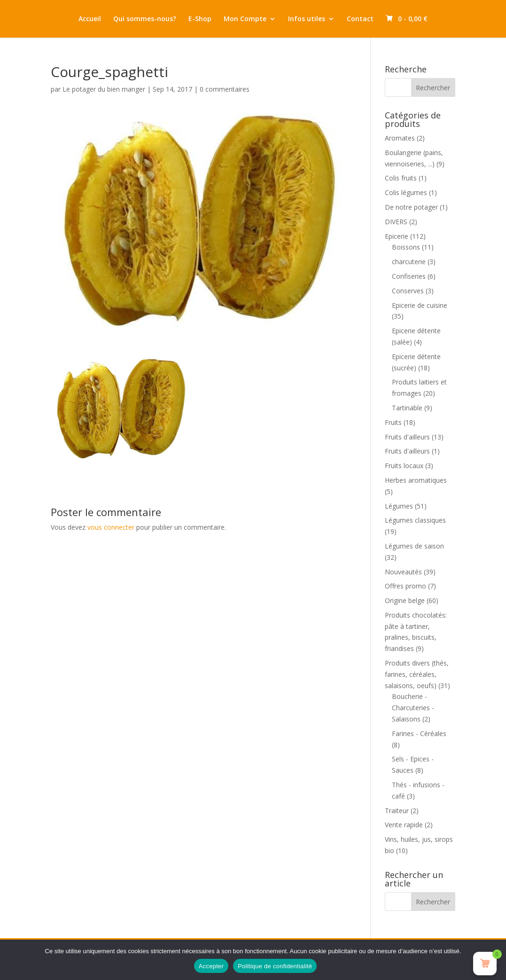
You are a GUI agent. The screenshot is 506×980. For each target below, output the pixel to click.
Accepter (211, 966)
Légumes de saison (414, 546)
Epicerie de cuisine (420, 305)
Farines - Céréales (419, 733)
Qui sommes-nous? (145, 19)
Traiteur (397, 811)
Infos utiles (307, 19)
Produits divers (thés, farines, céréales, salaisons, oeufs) (417, 674)
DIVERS (396, 222)
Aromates (400, 138)
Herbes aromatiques (416, 480)
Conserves (408, 291)
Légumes (399, 506)
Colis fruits (401, 178)
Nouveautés (403, 572)
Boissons (406, 247)
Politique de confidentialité (275, 966)
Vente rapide (404, 825)
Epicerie (397, 236)
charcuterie (409, 262)
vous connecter (111, 527)
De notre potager (411, 207)
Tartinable (407, 408)
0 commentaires (225, 89)
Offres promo (405, 586)
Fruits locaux (404, 466)
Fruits (393, 422)
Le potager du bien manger (104, 89)
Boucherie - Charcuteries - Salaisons (413, 708)
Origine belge (405, 600)
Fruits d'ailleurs (407, 437)
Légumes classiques (415, 520)
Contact (360, 19)
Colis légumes (406, 192)
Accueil (90, 19)
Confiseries (409, 276)
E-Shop (200, 19)
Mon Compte (245, 19)
